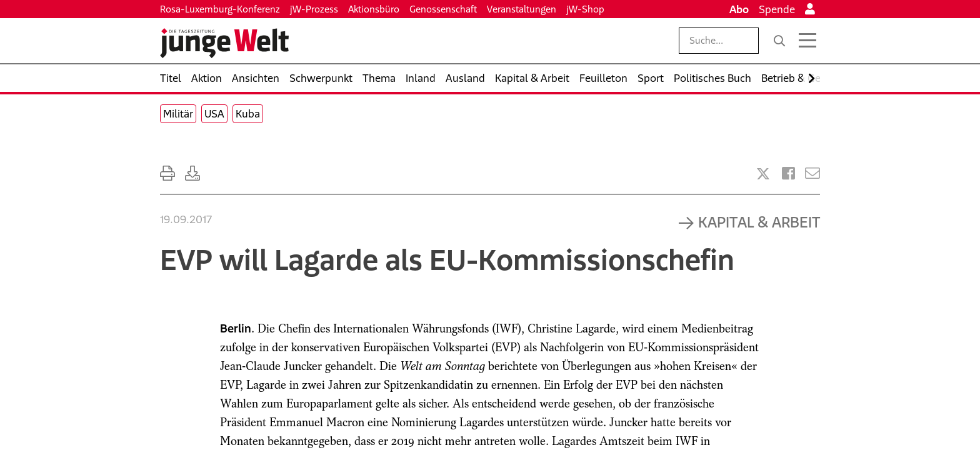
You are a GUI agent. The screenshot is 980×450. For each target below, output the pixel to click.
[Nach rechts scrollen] (812, 78)
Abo (739, 9)
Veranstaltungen (522, 9)
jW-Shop (585, 9)
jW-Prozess (314, 9)
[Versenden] (812, 173)
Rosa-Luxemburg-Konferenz (220, 9)
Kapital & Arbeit (759, 222)
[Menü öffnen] (807, 41)
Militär (178, 114)
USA (214, 114)
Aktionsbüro (374, 9)
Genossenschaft (443, 9)
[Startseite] (224, 43)
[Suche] (779, 41)
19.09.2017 (186, 219)
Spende (777, 9)
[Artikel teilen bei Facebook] (788, 173)
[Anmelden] (810, 9)
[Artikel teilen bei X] (763, 174)
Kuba (248, 114)
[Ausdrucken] (167, 173)
